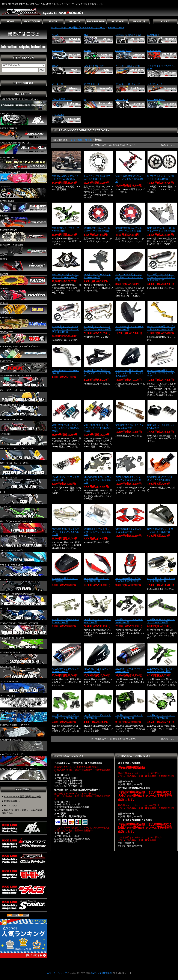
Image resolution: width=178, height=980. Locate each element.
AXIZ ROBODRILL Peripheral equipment (23, 104)
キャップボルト (23, 701)
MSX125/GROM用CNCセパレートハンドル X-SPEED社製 (129, 179)
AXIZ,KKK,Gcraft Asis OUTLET (23, 148)
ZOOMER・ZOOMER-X (23, 424)
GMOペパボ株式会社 (102, 973)
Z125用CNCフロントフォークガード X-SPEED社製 (161, 670)
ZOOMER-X (153, 35)
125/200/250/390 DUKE (23, 657)
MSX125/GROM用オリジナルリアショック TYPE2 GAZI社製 (97, 428)
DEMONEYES (23, 206)
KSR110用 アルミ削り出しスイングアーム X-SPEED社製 (97, 373)
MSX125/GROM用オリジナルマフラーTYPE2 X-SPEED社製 (161, 373)
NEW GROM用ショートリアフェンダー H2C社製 (160, 531)
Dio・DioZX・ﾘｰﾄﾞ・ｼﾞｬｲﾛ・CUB (23, 454)
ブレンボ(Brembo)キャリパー (23, 177)
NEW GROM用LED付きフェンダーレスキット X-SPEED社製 (98, 480)
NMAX (55, 35)
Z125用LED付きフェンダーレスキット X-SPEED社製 (129, 479)
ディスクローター (93, 84)
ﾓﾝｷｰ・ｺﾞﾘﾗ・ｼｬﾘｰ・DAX (23, 395)
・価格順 (88, 140)
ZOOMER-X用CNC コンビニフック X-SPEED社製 (160, 479)
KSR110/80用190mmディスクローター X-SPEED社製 (97, 229)
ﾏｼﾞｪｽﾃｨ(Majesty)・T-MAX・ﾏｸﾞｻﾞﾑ (23, 541)
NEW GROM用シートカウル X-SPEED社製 (96, 580)
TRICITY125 (122, 99)
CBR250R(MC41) (124, 50)
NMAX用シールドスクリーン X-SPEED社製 (97, 670)
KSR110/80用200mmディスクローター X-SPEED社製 (129, 229)
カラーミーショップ (57, 973)
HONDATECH (23, 162)
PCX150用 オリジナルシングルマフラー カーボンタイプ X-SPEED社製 (65, 329)
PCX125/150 (58, 50)
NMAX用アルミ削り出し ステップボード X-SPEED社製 (161, 229)
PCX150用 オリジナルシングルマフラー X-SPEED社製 (97, 328)
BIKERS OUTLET (23, 133)
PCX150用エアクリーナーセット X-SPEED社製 (161, 580)
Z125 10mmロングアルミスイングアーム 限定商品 (65, 178)
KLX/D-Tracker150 (156, 99)
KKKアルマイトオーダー (23, 759)
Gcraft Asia (23, 191)
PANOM (23, 279)
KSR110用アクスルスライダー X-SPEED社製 (129, 427)
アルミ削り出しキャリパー (129, 84)
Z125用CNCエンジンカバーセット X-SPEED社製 (161, 717)
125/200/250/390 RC (23, 672)
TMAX (55, 66)
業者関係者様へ (12, 801)
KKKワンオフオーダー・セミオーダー (23, 774)
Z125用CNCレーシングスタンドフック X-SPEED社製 (65, 717)
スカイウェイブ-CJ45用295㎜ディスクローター (97, 178)
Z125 (23, 497)
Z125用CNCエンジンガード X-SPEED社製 (129, 621)
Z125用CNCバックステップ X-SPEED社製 (65, 229)
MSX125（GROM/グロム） (129, 35)
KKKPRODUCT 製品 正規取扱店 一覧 (22, 797)
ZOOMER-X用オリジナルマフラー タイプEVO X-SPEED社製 (65, 532)
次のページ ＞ (168, 145)
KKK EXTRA (23, 366)
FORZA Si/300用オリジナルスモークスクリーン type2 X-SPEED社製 (129, 373)
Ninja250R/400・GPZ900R (23, 643)
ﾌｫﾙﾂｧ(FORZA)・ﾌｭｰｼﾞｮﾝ (23, 556)
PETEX (23, 264)
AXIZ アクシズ (23, 119)
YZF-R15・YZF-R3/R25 (23, 570)
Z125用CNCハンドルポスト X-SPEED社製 (97, 717)
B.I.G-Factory (23, 323)
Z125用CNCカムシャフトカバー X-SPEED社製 (129, 717)
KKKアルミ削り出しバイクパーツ (23, 716)
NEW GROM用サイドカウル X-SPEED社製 (128, 531)
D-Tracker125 (58, 115)
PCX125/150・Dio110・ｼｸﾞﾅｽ (23, 468)
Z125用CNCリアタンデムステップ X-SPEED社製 (161, 621)
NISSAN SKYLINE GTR (23, 687)
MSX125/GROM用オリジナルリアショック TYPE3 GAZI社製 (65, 428)
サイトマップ (10, 806)
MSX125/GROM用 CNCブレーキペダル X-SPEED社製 (161, 328)
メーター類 (57, 84)
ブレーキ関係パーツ (62, 99)
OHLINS (23, 308)
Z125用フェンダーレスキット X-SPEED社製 (97, 276)
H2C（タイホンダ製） (95, 66)
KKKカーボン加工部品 (23, 745)
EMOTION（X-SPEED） (23, 250)
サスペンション (155, 84)
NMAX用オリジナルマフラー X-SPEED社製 (65, 670)
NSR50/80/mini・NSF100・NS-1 (23, 381)
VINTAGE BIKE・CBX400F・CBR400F (23, 628)
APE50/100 (23, 439)
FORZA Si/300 (154, 50)
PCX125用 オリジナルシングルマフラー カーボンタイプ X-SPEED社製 (161, 277)
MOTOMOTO (23, 337)
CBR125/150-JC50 (23, 483)
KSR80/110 (23, 512)
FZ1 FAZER (23, 585)
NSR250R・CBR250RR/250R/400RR (23, 599)
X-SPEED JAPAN (23, 235)
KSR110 (87, 50)
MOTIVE (23, 294)
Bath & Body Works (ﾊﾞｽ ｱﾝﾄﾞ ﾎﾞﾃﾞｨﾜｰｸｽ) (23, 352)
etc (85, 99)
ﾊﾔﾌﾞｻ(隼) (23, 614)
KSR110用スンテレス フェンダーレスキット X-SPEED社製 (97, 532)
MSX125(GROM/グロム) (23, 410)
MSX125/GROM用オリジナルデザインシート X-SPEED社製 (129, 277)
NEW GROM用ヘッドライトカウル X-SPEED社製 (128, 580)
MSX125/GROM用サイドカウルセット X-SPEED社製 (65, 276)
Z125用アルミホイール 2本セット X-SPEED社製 (161, 178)
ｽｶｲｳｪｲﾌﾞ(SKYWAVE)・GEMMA (23, 526)
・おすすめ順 (76, 140)
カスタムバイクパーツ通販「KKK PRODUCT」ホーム (78, 28)
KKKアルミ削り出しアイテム (23, 730)
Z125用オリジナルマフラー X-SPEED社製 (129, 670)
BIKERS (23, 221)
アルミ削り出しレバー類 (128, 66)
